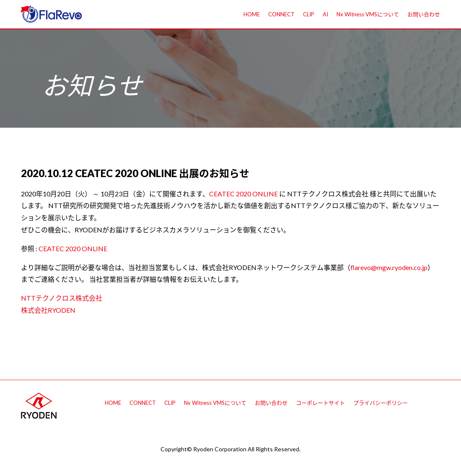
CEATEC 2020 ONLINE (243, 194)
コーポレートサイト (320, 403)
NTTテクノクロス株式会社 (62, 298)
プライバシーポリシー (381, 403)
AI (325, 14)
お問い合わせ (424, 14)
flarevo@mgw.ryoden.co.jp (389, 267)
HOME (252, 14)
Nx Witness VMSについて (368, 14)
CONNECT (281, 14)
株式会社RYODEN (48, 310)
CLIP (309, 14)
